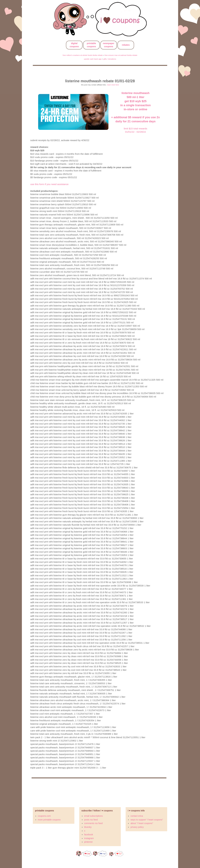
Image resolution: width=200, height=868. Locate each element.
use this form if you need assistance (49, 184)
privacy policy (137, 827)
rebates (126, 45)
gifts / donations (110, 59)
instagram (89, 838)
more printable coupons (49, 820)
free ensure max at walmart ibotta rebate (121, 55)
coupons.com (44, 816)
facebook (89, 835)
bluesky (88, 827)
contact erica (137, 816)
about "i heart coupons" (142, 823)
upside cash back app (93, 59)
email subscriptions (94, 816)
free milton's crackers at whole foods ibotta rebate (83, 55)
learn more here (113, 85)
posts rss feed (91, 820)
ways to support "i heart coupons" (147, 820)
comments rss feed (93, 823)
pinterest (88, 842)
